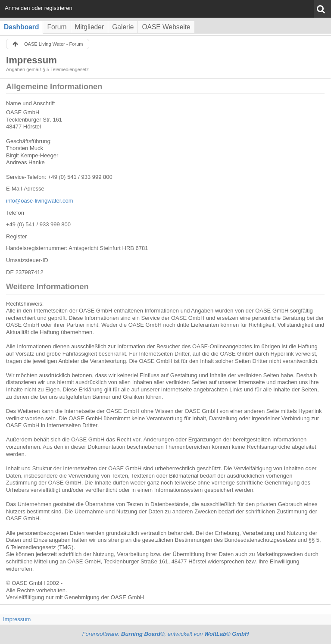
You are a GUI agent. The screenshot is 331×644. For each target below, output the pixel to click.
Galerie (123, 27)
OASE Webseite (166, 27)
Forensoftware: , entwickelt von (166, 634)
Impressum (17, 619)
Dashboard (21, 27)
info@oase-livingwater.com (40, 201)
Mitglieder (90, 27)
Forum (57, 27)
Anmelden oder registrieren (39, 8)
